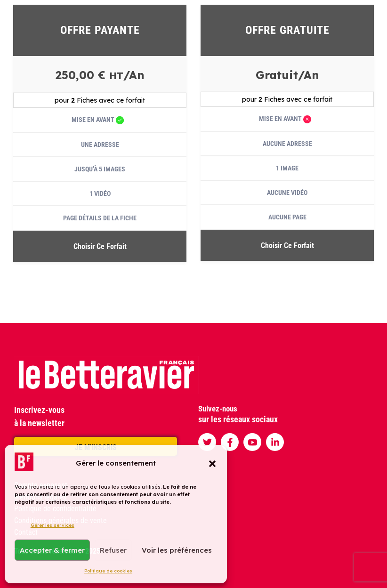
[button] (212, 463)
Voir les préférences (177, 550)
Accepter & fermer (52, 550)
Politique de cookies (108, 571)
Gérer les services (52, 525)
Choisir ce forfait (100, 246)
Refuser (113, 550)
